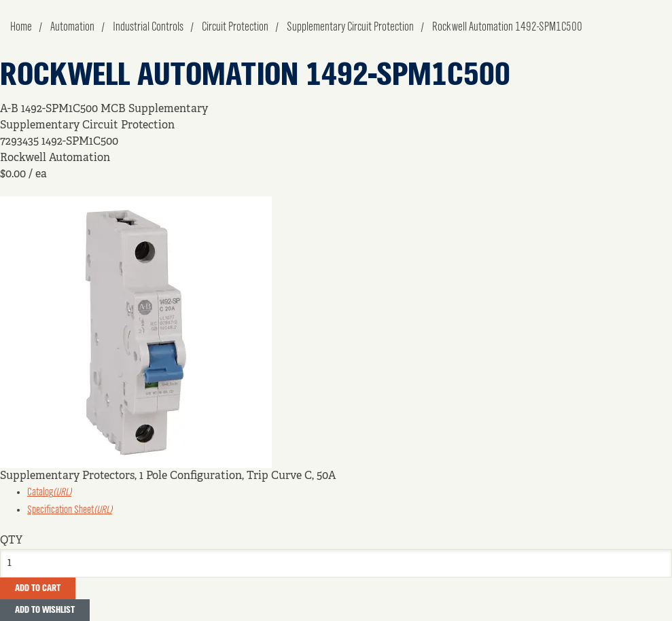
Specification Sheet (70, 510)
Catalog (49, 493)
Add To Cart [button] (38, 588)
